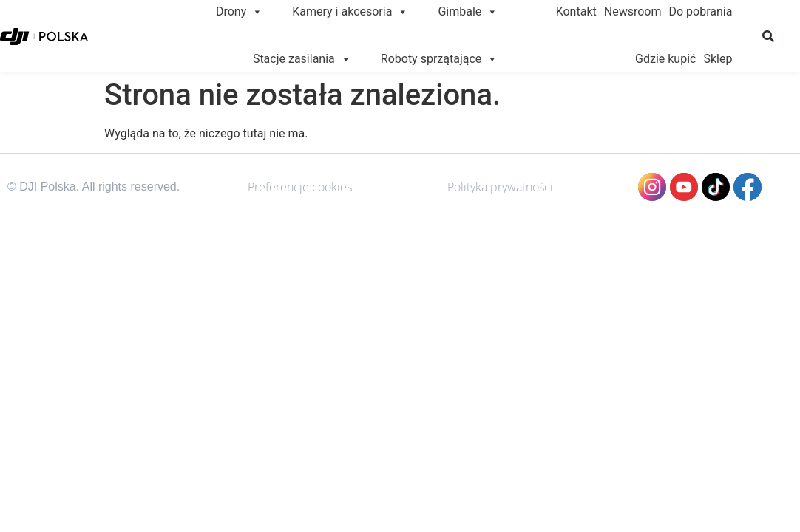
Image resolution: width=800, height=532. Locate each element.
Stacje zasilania (302, 59)
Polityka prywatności (500, 187)
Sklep (718, 59)
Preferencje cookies (300, 187)
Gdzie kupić (665, 59)
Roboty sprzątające (440, 59)
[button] (768, 36)
